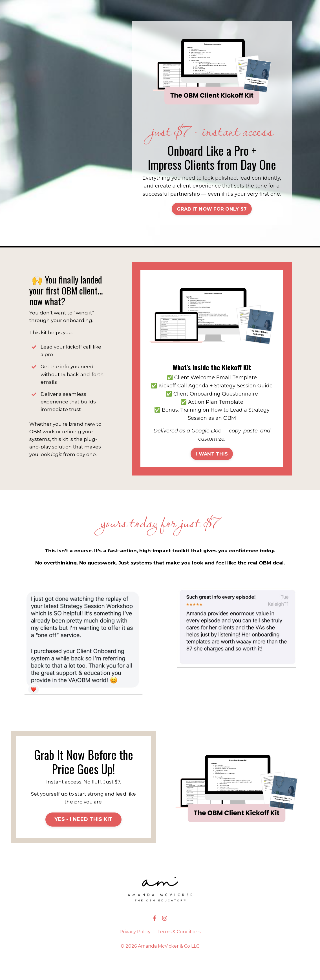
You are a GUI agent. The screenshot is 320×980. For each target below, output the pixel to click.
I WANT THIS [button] (212, 470)
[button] (212, 216)
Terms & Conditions (179, 954)
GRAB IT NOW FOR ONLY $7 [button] (212, 217)
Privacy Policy (135, 954)
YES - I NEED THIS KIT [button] (83, 841)
